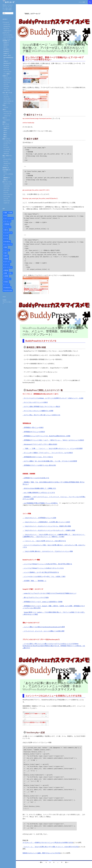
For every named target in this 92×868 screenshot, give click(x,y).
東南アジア (5, 139)
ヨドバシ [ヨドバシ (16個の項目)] (7, 250)
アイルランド (7, 184)
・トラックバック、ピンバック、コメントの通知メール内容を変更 (44, 631)
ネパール (6, 147)
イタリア (6, 188)
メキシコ (6, 91)
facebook (6, 51)
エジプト (6, 24)
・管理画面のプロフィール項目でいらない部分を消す (39, 465)
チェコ (5, 161)
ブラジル (6, 86)
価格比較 (6, 178)
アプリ (5, 67)
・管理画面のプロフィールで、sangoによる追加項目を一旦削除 (43, 602)
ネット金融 (6, 74)
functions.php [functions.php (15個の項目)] (8, 290)
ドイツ (5, 199)
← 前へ (41, 862)
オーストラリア (7, 35)
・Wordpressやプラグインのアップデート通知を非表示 (40, 444)
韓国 (5, 135)
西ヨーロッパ (6, 182)
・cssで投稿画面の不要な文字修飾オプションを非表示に (40, 503)
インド (5, 95)
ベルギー (6, 203)
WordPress (6, 63)
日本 (5, 133)
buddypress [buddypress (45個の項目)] (8, 288)
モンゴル (6, 126)
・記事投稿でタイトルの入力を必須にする (36, 478)
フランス (6, 201)
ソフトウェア (7, 72)
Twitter (5, 61)
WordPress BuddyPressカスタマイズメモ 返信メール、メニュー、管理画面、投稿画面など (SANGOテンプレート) (54, 331)
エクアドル (6, 82)
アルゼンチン (7, 78)
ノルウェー (6, 116)
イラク (5, 107)
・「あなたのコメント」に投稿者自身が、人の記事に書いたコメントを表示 (46, 522)
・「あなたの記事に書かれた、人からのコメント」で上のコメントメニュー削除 (48, 551)
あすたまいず (10, 2)
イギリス (6, 186)
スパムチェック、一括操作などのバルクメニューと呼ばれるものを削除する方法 (48, 842)
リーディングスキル (8, 174)
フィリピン (6, 149)
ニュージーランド (8, 37)
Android (5, 45)
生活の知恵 (5, 170)
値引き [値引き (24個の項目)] (6, 230)
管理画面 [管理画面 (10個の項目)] (7, 224)
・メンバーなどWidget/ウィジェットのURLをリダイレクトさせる (43, 568)
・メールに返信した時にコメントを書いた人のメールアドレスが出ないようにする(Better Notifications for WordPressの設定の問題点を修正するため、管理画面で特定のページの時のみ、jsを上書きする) (54, 646)
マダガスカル (7, 31)
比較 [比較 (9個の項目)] (11, 213)
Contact (4, 300)
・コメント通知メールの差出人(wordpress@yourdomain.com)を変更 (44, 627)
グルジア (6, 97)
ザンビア (6, 29)
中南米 (4, 76)
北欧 (4, 109)
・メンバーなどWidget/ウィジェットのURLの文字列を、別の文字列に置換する (47, 564)
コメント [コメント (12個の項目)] (7, 264)
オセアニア (5, 33)
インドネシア (7, 141)
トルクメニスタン (8, 101)
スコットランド (7, 194)
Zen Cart (5, 65)
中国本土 (6, 128)
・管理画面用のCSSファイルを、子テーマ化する (38, 457)
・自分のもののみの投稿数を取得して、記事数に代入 (39, 488)
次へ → (67, 862)
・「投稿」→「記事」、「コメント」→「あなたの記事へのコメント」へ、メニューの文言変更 (53, 448)
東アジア (5, 124)
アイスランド (7, 112)
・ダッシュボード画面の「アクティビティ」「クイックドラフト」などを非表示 (48, 453)
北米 (4, 118)
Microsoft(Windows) (8, 57)
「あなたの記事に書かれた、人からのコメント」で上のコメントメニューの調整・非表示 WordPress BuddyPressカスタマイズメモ (52, 686)
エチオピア (6, 27)
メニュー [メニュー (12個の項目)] (7, 285)
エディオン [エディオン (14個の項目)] (8, 262)
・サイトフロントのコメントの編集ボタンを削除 (38, 411)
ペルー (5, 88)
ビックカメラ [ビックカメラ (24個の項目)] (8, 244)
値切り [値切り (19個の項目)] (6, 256)
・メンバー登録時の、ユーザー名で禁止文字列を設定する (41, 572)
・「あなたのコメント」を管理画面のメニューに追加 (39, 518)
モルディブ (6, 103)
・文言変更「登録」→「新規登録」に (34, 581)
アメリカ (6, 120)
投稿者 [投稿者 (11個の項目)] (6, 259)
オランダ (6, 190)
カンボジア (6, 143)
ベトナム (6, 151)
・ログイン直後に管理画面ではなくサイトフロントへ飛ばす (41, 406)
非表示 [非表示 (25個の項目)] (6, 282)
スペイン (6, 197)
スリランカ (6, 99)
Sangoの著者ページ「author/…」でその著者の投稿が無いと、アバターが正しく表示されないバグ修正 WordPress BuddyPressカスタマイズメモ (54, 48)
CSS (4, 47)
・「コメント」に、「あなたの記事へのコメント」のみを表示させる (44, 541)
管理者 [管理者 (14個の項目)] (6, 276)
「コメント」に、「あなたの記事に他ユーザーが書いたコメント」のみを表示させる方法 (50, 847)
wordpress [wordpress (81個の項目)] (7, 241)
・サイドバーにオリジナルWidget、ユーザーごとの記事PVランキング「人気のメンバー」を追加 (53, 398)
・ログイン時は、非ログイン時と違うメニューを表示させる (41, 415)
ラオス (5, 153)
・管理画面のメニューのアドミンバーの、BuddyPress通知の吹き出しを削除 (46, 436)
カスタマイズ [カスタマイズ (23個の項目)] (8, 233)
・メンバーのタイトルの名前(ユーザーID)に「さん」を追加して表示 (44, 576)
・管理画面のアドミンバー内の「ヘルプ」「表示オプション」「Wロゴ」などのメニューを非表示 (53, 440)
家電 (5, 180)
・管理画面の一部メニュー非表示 (33, 427)
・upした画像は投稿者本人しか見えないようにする (39, 492)
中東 (4, 105)
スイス (5, 192)
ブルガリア (6, 163)
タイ (5, 145)
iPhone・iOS (6, 55)
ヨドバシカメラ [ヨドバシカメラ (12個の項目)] (9, 218)
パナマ (5, 84)
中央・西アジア (6, 93)
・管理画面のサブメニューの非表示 (34, 432)
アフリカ (5, 22)
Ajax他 (5, 43)
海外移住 (5, 168)
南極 (4, 122)
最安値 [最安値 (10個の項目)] (6, 270)
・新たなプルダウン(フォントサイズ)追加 (36, 597)
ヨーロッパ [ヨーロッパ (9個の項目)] (8, 221)
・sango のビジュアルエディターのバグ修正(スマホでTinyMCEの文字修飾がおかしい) (49, 593)
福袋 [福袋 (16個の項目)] (6, 213)
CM (4, 172)
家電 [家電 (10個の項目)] (6, 273)
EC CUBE (6, 49)
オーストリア (7, 159)
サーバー (6, 70)
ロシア (5, 166)
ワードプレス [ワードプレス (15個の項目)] (8, 267)
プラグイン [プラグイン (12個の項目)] (8, 279)
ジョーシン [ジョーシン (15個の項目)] (8, 227)
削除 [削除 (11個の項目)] (6, 247)
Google (5, 53)
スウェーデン (7, 114)
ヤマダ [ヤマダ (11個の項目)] (6, 238)
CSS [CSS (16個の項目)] (6, 215)
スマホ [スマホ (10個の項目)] (6, 236)
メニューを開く (82, 2)
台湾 (5, 130)
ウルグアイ (6, 80)
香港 (5, 137)
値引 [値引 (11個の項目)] (6, 253)
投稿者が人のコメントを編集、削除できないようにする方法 (41, 853)
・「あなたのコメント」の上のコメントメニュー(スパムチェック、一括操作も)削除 (49, 530)
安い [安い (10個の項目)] (11, 273)
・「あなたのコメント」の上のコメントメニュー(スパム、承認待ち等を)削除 (47, 526)
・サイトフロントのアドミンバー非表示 (35, 402)
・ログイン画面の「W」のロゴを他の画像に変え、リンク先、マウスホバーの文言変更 (50, 461)
